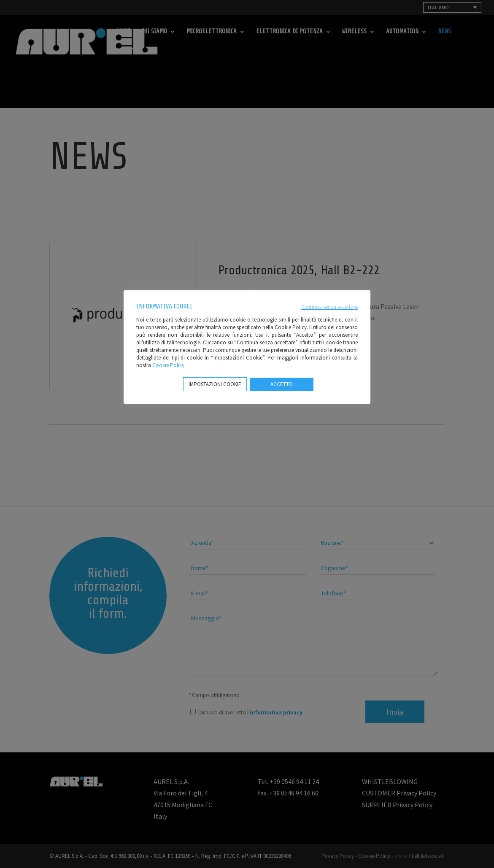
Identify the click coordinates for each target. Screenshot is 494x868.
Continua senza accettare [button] (329, 307)
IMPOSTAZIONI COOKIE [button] (215, 384)
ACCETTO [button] (282, 384)
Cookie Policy (168, 365)
